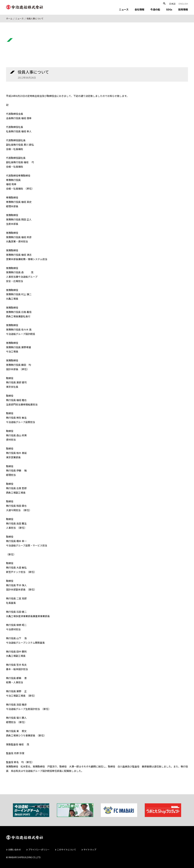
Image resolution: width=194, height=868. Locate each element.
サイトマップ (90, 850)
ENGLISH (183, 4)
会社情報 (139, 9)
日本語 (172, 4)
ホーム (9, 18)
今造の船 (155, 9)
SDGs (169, 9)
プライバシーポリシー (39, 850)
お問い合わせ (15, 850)
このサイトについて (67, 850)
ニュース (124, 9)
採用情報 (183, 9)
